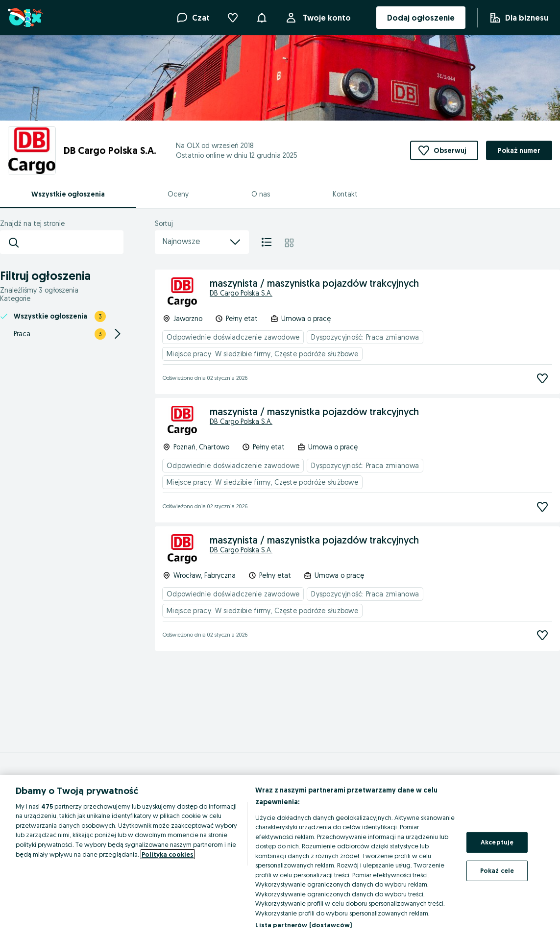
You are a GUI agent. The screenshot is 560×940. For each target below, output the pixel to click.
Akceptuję (497, 842)
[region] (280, 857)
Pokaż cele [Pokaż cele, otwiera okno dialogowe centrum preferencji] (497, 870)
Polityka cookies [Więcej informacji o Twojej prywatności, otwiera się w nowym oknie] (168, 854)
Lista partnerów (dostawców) (304, 925)
